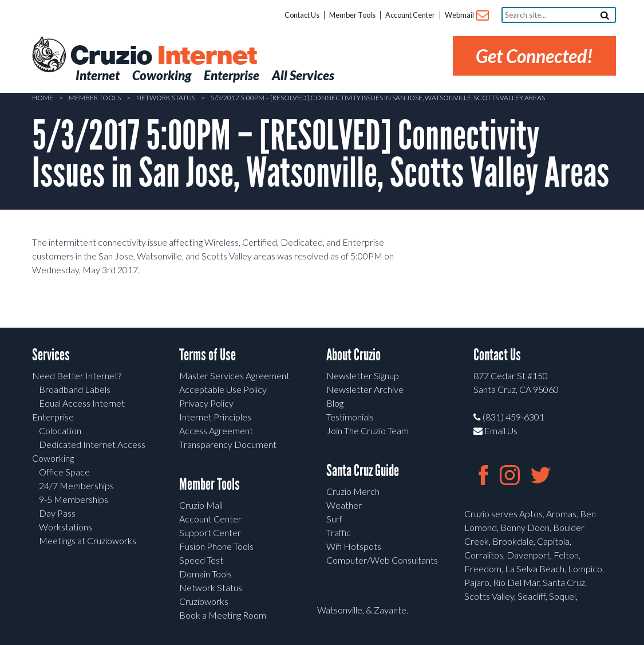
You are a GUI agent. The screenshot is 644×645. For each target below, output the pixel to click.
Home (43, 98)
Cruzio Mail (201, 505)
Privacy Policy (206, 403)
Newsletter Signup (363, 375)
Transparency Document (228, 444)
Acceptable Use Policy (223, 389)
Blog (335, 403)
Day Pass (57, 513)
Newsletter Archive (365, 389)
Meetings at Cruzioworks (88, 540)
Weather (344, 505)
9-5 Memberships (74, 499)
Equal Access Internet (82, 403)
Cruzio (163, 56)
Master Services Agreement (234, 375)
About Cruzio (353, 355)
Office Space (64, 472)
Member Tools (352, 15)
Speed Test (201, 560)
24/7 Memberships (76, 485)
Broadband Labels (75, 389)
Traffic (339, 532)
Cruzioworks (204, 601)
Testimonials (350, 417)
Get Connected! (534, 56)
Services (51, 355)
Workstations (66, 527)
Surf (334, 519)
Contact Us (302, 15)
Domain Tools (206, 574)
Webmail (466, 16)
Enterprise (53, 417)
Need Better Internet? (77, 375)
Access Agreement (216, 430)
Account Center (410, 15)
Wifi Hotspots (354, 546)
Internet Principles (215, 417)
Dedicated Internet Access (92, 444)
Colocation (60, 430)
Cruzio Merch (353, 491)
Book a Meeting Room (223, 615)
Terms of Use (208, 355)
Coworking (53, 458)
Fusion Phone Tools (216, 546)
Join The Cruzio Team (368, 430)
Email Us (495, 430)
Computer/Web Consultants (382, 560)
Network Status (166, 98)
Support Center (210, 532)
